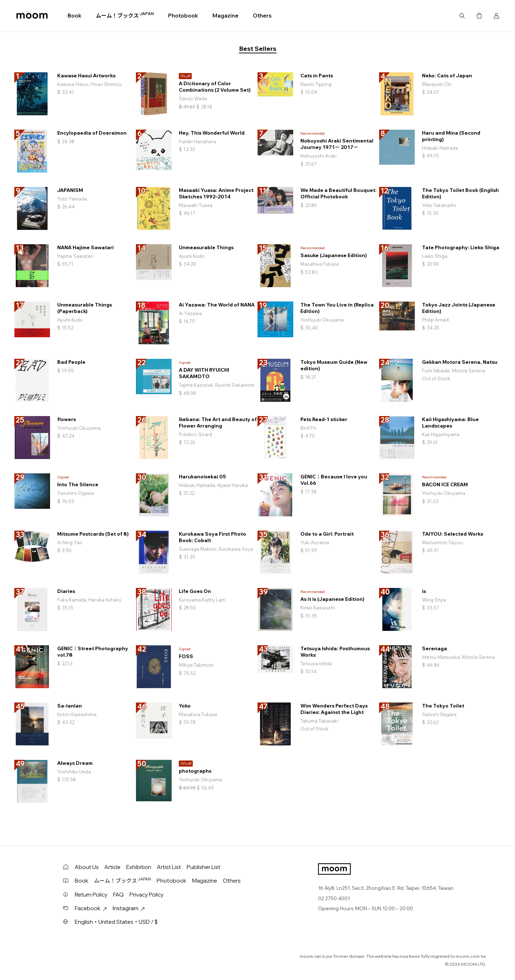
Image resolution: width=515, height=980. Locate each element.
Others (262, 16)
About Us (87, 867)
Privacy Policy (146, 895)
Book (75, 16)
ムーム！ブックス (125, 15)
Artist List (169, 867)
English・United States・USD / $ (116, 922)
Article (112, 867)
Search (462, 16)
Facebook (91, 908)
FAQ (118, 895)
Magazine (225, 16)
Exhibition (139, 867)
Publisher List (203, 867)
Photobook (183, 16)
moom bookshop (32, 16)
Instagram (129, 908)
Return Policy (91, 895)
